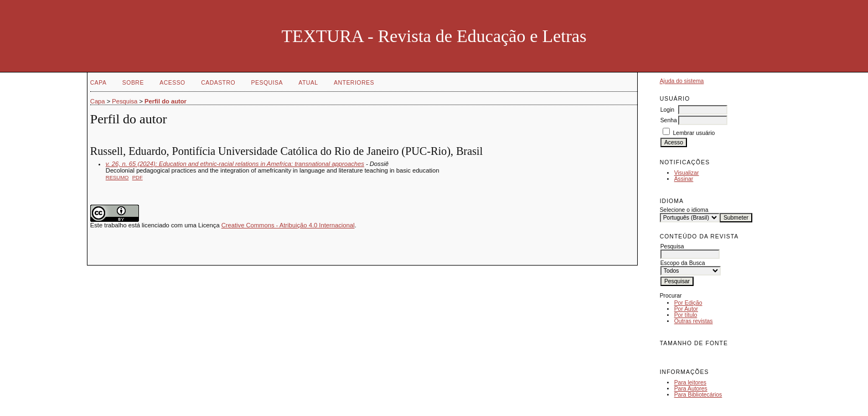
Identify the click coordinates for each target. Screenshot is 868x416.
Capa (99, 83)
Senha (669, 120)
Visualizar (687, 173)
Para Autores (691, 389)
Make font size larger (705, 355)
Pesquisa (267, 83)
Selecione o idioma (684, 210)
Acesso (172, 83)
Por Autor (686, 309)
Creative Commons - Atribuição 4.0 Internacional (288, 225)
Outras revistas (694, 321)
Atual (308, 83)
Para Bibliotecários (698, 395)
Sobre (133, 83)
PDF (138, 177)
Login (667, 110)
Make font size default (688, 355)
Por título (686, 315)
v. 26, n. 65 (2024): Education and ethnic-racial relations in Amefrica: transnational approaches (235, 164)
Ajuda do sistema (682, 81)
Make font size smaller (670, 355)
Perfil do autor (166, 101)
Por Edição (688, 303)
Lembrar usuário (694, 133)
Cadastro (218, 83)
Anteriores (354, 83)
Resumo (117, 177)
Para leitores (690, 383)
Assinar (684, 179)
